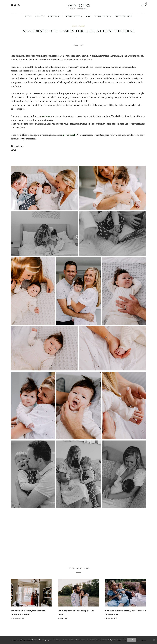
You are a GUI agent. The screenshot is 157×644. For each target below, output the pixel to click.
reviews (46, 116)
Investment (73, 16)
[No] (154, 640)
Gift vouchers (123, 16)
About (39, 16)
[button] (44, 188)
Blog (88, 16)
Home (28, 16)
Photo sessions (79, 26)
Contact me (102, 16)
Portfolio (54, 16)
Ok (132, 640)
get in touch (69, 135)
